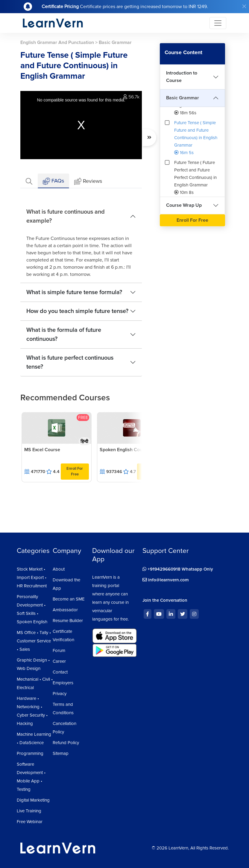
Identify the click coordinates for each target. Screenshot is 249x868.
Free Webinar (30, 822)
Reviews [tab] (88, 181)
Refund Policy (66, 743)
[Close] (244, 6)
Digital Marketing (33, 800)
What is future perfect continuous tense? (70, 362)
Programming (30, 753)
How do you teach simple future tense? (77, 311)
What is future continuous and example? (66, 216)
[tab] (29, 181)
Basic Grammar (183, 98)
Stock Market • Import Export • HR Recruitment (32, 577)
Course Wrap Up (184, 205)
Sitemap (61, 753)
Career (59, 661)
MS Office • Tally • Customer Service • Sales (34, 641)
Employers (63, 683)
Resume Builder (68, 621)
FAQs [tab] (53, 181)
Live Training (29, 811)
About (59, 569)
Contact (60, 672)
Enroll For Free (75, 471)
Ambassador (65, 610)
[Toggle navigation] (218, 23)
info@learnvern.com (166, 580)
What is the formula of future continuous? (64, 335)
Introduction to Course (182, 77)
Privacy (60, 694)
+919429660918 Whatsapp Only (178, 569)
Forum (59, 650)
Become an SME (69, 599)
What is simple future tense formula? (74, 292)
